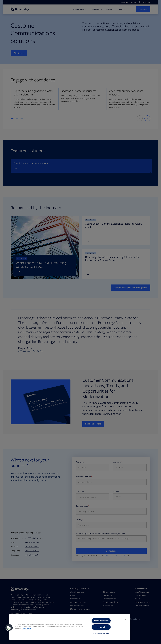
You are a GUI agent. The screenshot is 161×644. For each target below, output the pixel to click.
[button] (9, 628)
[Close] (125, 620)
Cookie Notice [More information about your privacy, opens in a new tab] (26, 629)
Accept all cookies (101, 621)
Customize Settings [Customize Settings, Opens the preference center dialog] (101, 633)
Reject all (101, 627)
